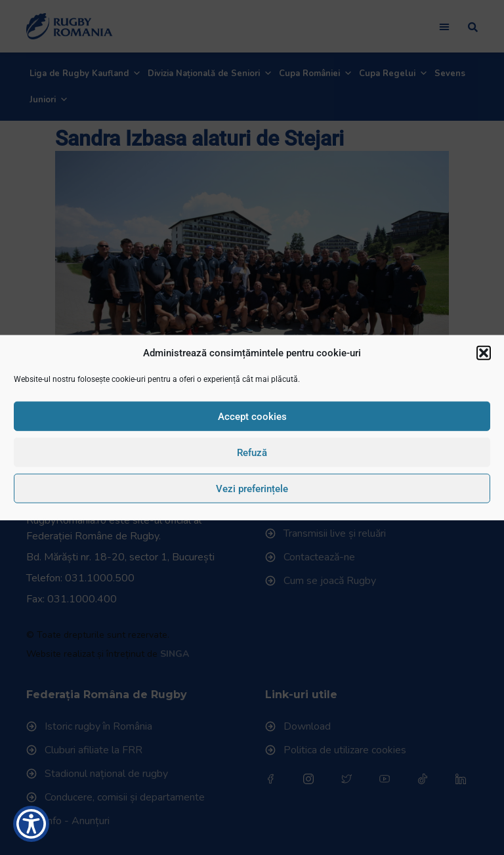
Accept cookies (252, 416)
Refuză (252, 452)
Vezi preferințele (252, 488)
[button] (484, 353)
